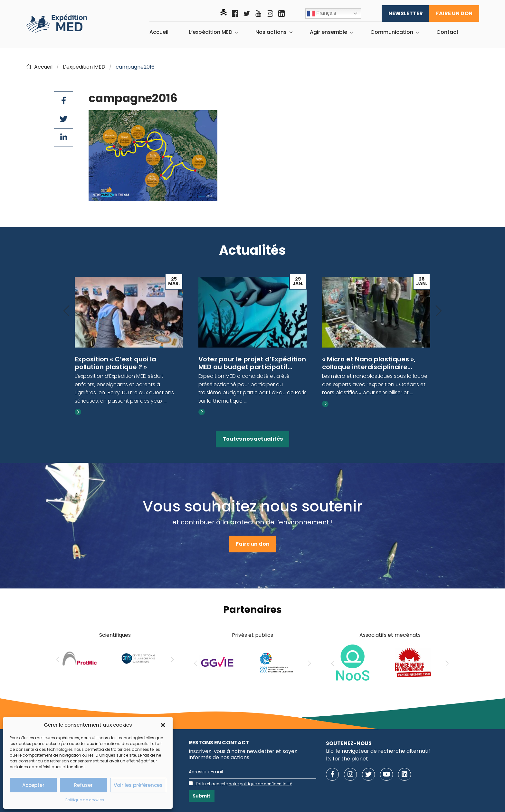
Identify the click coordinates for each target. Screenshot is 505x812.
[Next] (439, 311)
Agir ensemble (329, 32)
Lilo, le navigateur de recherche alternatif (378, 751)
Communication (392, 32)
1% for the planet (347, 759)
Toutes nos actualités (253, 439)
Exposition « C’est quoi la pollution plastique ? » (115, 363)
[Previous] (66, 311)
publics (264, 635)
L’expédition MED (211, 32)
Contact (448, 32)
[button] (163, 725)
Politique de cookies (85, 800)
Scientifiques (115, 635)
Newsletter (406, 13)
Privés (239, 635)
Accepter (33, 785)
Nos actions (271, 32)
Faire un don (454, 13)
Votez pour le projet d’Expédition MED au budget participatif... (252, 363)
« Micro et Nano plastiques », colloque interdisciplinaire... (369, 363)
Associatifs (373, 635)
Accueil (159, 32)
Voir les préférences (138, 785)
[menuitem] (159, 32)
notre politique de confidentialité (260, 784)
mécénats (408, 635)
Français (322, 14)
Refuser (83, 785)
